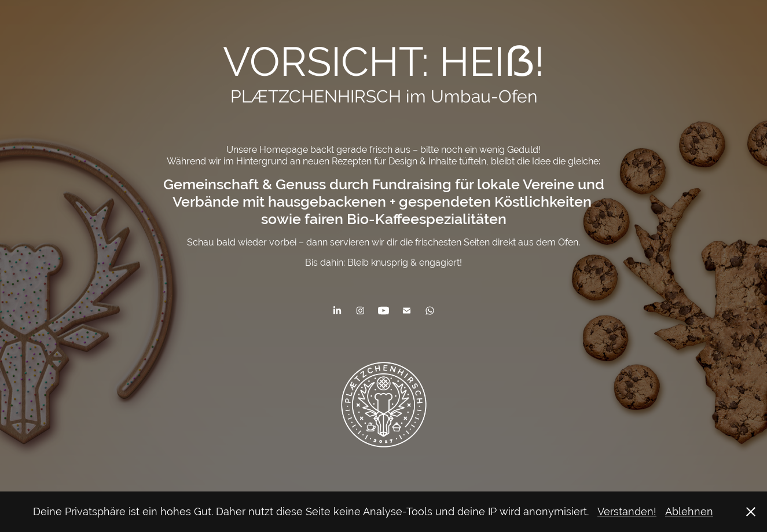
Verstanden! (627, 511)
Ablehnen (689, 511)
